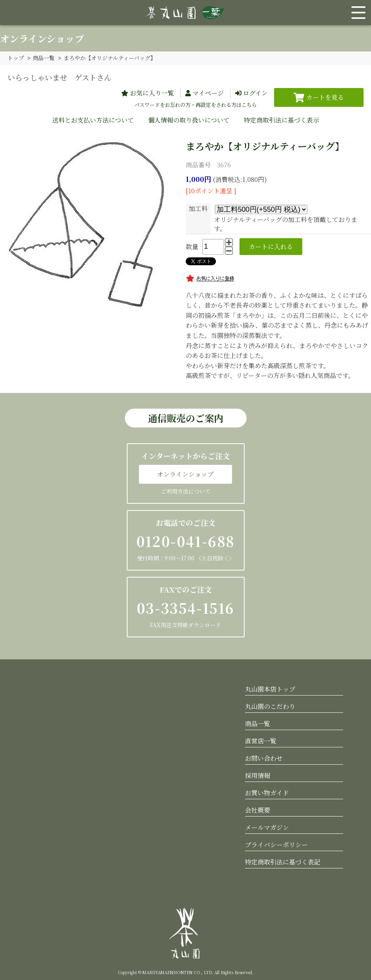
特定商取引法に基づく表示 (281, 120)
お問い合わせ (264, 758)
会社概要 (258, 810)
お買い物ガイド (267, 792)
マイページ (208, 93)
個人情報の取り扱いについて (189, 120)
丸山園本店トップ (270, 689)
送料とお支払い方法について (93, 120)
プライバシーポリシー (276, 844)
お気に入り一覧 (152, 93)
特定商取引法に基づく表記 (283, 862)
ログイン (255, 93)
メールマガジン (267, 827)
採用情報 (258, 775)
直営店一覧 (261, 741)
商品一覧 (44, 58)
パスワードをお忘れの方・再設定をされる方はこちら (196, 104)
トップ (16, 58)
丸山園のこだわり (270, 706)
